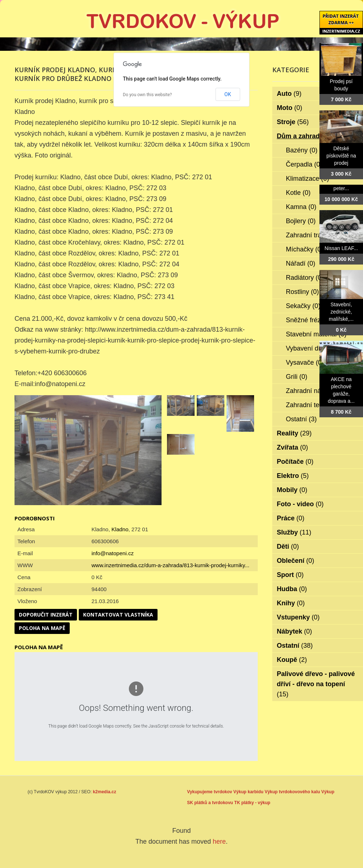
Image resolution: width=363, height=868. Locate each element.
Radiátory (305, 278)
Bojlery (301, 221)
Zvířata (293, 447)
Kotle (298, 193)
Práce (291, 518)
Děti (288, 546)
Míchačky (305, 249)
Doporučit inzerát (46, 615)
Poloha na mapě (42, 628)
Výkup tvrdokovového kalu (292, 792)
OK (228, 94)
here (219, 842)
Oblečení (296, 561)
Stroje (293, 122)
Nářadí (301, 263)
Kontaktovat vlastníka (118, 615)
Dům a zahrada (305, 136)
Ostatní (301, 419)
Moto (290, 108)
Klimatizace (308, 179)
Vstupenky (298, 617)
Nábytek (295, 631)
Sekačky (303, 306)
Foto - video (300, 504)
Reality (294, 433)
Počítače (295, 462)
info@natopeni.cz (113, 553)
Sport (290, 575)
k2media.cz (105, 792)
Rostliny (303, 292)
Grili (297, 377)
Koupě (292, 660)
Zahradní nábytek (316, 391)
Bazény (302, 150)
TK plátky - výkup (252, 803)
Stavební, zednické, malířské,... (341, 312)
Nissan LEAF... (341, 248)
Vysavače (305, 363)
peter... (341, 188)
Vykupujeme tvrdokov (209, 792)
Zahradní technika (317, 405)
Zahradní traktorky (317, 235)
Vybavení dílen (312, 348)
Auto (289, 94)
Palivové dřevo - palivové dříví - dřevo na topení (316, 684)
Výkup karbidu (248, 792)
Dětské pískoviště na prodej (341, 156)
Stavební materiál (316, 334)
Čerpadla (304, 164)
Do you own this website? (148, 95)
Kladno (120, 529)
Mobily (292, 490)
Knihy (291, 603)
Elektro (293, 476)
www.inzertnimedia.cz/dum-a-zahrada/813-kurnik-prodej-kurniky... (170, 565)
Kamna (301, 207)
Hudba (292, 589)
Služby (294, 532)
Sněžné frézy (310, 320)
